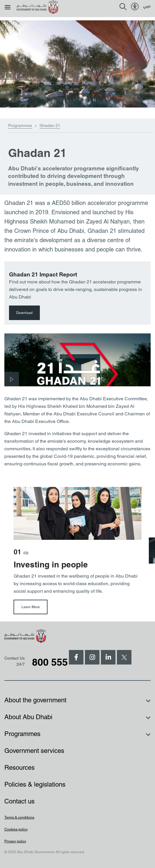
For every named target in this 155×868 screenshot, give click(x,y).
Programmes (20, 134)
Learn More (31, 607)
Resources (19, 768)
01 (21, 552)
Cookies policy (16, 829)
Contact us (19, 801)
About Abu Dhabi (28, 717)
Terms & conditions (19, 817)
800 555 (50, 662)
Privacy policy (15, 841)
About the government (35, 700)
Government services (34, 751)
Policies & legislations (35, 784)
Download (24, 313)
